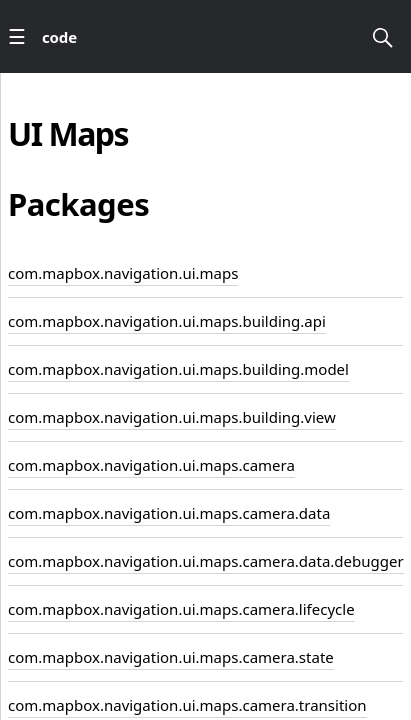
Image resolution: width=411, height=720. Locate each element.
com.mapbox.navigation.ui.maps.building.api (167, 321)
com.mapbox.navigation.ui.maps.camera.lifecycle (181, 609)
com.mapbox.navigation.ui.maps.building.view (172, 417)
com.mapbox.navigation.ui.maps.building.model (178, 369)
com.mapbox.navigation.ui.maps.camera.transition (187, 705)
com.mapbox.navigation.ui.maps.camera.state (171, 657)
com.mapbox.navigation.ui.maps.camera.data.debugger (206, 561)
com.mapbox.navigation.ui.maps (123, 273)
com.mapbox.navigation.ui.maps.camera (151, 465)
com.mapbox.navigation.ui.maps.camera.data (169, 513)
